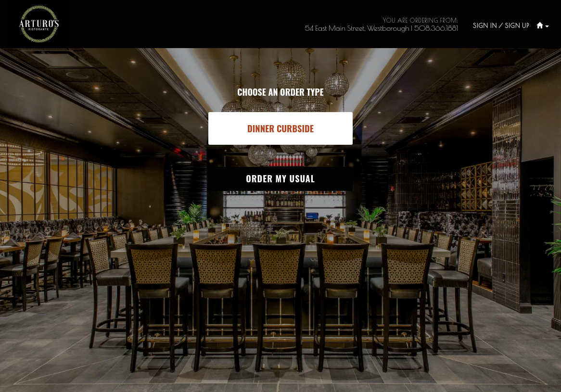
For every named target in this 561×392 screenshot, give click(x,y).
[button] (539, 26)
